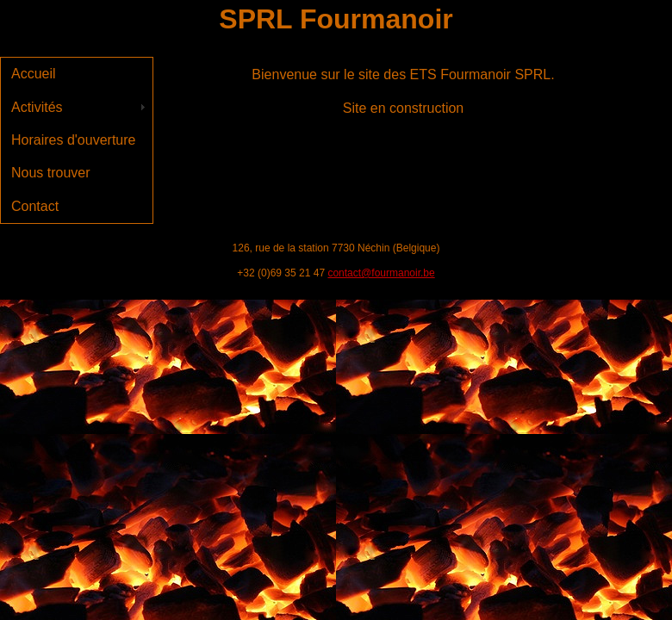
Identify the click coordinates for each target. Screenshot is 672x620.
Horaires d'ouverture (73, 140)
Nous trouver (51, 173)
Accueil (34, 74)
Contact (35, 206)
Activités (37, 107)
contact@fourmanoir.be (381, 273)
